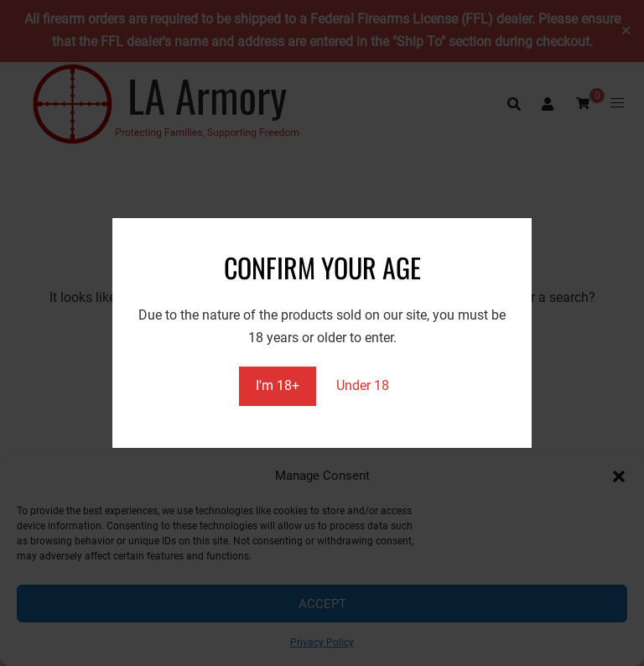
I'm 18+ (278, 385)
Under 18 (363, 385)
